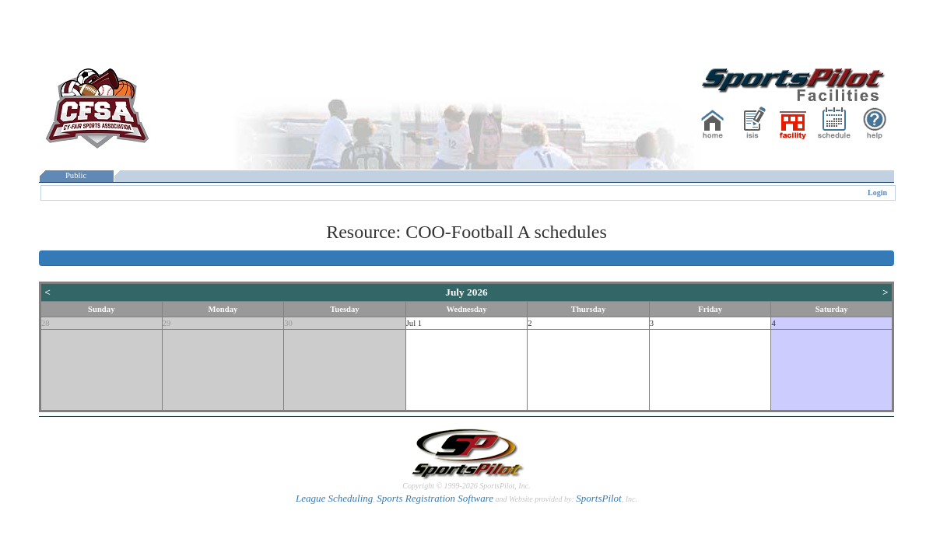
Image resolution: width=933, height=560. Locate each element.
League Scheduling (334, 498)
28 (46, 323)
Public (76, 175)
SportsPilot (599, 498)
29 (167, 323)
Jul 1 (414, 323)
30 (288, 323)
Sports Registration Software (435, 498)
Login (877, 192)
